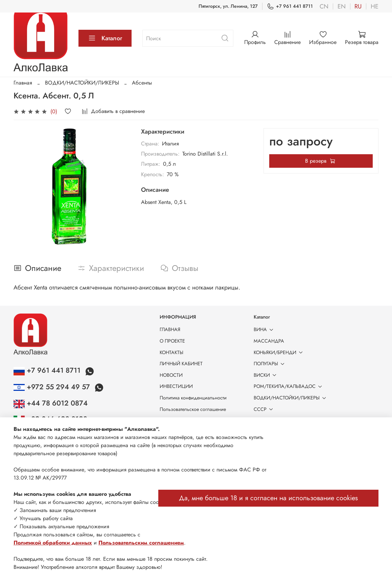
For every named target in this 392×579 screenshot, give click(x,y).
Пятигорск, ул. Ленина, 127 (228, 6)
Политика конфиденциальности (193, 398)
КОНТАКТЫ (171, 352)
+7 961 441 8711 (290, 6)
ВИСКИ (266, 375)
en (342, 6)
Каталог (105, 38)
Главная (23, 83)
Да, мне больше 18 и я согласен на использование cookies (268, 498)
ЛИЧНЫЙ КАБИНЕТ (181, 364)
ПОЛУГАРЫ (270, 364)
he (375, 6)
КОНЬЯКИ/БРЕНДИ (279, 352)
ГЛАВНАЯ (170, 329)
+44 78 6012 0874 (51, 403)
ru (358, 6)
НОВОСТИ (171, 375)
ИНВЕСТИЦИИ (176, 386)
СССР (264, 409)
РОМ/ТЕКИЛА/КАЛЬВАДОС (289, 386)
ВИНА (265, 329)
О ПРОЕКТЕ (172, 341)
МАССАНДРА (269, 341)
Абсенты (142, 83)
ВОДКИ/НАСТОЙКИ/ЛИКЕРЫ (82, 83)
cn (324, 6)
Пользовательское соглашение (193, 409)
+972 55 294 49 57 (53, 387)
